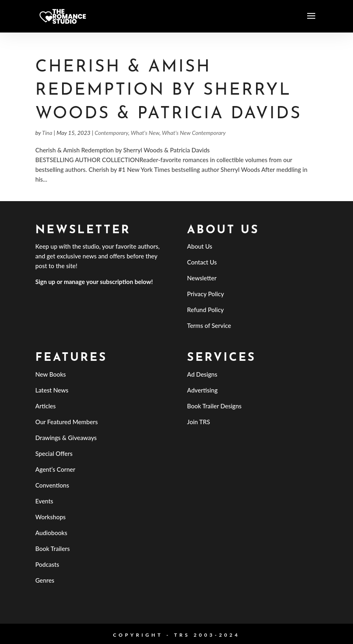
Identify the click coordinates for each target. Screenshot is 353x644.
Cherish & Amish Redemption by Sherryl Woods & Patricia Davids (169, 91)
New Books (51, 374)
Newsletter (202, 278)
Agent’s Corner (55, 469)
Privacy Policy (206, 294)
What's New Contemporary (194, 133)
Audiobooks (51, 533)
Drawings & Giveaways (66, 438)
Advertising (202, 390)
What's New (145, 133)
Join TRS (199, 422)
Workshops (51, 517)
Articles (45, 406)
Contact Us (202, 262)
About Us (200, 246)
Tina (47, 133)
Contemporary (111, 133)
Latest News (52, 390)
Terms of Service (209, 325)
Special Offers (54, 453)
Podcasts (47, 564)
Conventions (52, 485)
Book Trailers (53, 549)
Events (44, 501)
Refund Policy (206, 310)
